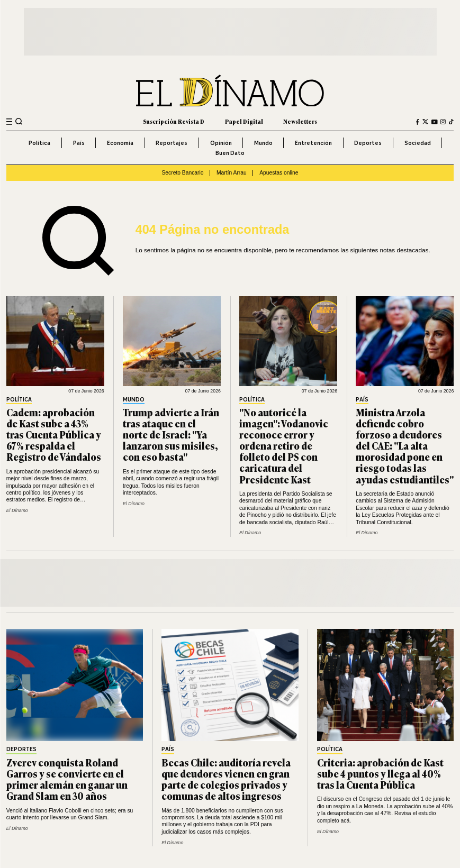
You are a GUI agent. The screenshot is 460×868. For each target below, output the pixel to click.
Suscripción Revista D (174, 121)
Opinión (221, 143)
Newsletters (300, 121)
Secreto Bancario (182, 173)
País (79, 143)
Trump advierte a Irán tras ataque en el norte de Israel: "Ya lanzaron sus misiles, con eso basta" (171, 434)
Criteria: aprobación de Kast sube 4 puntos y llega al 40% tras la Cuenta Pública (380, 773)
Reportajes (172, 143)
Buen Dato (230, 153)
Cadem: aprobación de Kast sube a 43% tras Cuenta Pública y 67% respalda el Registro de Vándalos (54, 434)
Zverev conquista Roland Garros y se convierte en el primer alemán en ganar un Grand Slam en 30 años (67, 779)
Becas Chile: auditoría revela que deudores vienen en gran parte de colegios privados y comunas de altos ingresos (226, 779)
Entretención (313, 143)
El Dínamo (17, 510)
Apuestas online (279, 173)
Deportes (368, 143)
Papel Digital (244, 121)
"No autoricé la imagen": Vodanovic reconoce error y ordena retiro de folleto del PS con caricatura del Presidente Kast (284, 446)
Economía (120, 143)
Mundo (263, 143)
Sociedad (418, 143)
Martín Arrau (232, 173)
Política (39, 143)
